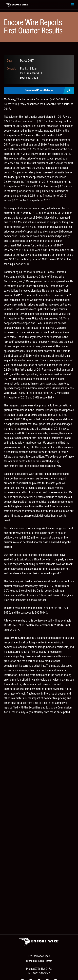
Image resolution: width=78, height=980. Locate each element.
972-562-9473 (29, 78)
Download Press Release (39, 90)
